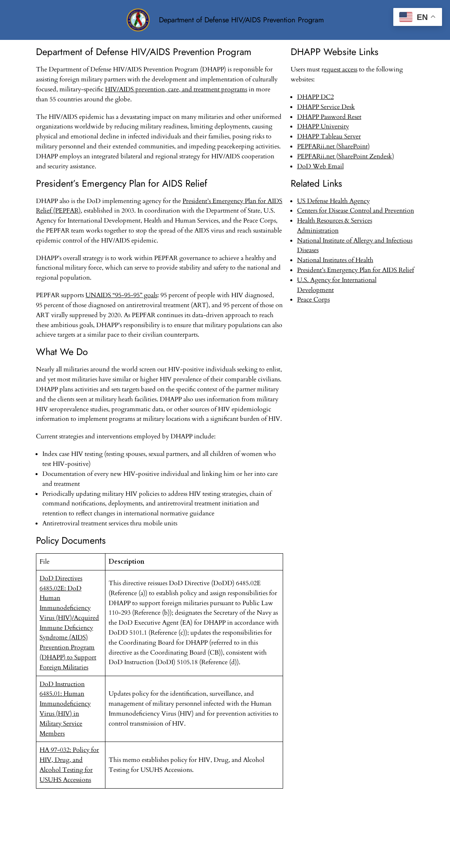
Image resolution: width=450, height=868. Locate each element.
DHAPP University (323, 126)
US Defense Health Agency (333, 201)
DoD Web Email (320, 166)
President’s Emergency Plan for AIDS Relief (356, 270)
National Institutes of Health (335, 260)
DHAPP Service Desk (326, 107)
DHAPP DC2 (315, 97)
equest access (341, 69)
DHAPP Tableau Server (329, 136)
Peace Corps (313, 300)
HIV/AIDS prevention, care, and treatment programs (176, 89)
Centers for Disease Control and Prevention (356, 211)
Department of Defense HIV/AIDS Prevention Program (241, 20)
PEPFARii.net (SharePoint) (333, 146)
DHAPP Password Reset (329, 117)
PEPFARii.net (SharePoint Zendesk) (346, 156)
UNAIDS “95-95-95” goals (121, 295)
